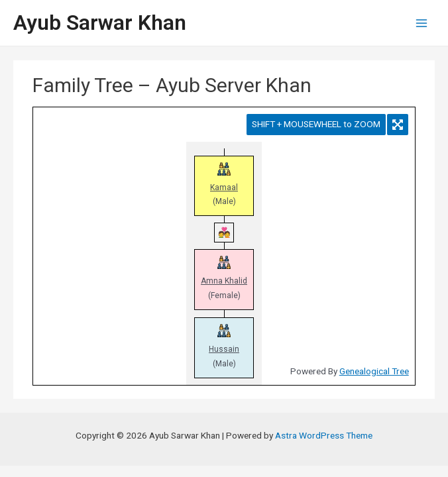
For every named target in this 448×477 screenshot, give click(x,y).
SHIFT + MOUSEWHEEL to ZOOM (316, 124)
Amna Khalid (224, 281)
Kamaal (224, 187)
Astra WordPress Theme (324, 435)
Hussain (224, 349)
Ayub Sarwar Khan (100, 23)
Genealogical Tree (374, 371)
